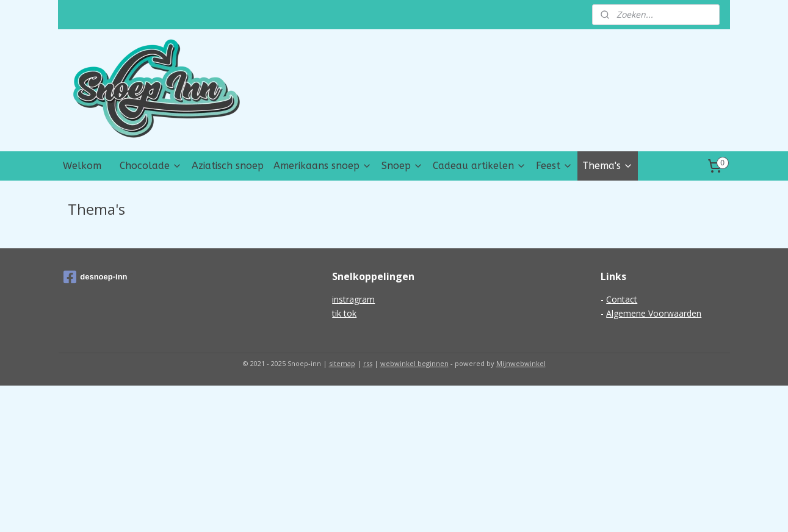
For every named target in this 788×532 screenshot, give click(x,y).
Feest (554, 166)
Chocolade (151, 166)
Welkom (82, 166)
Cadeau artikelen (479, 166)
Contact (622, 299)
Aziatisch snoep (228, 166)
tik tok (344, 313)
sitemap (342, 363)
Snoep (402, 166)
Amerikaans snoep (323, 166)
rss (368, 363)
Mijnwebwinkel (521, 363)
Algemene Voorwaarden (654, 313)
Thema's (608, 166)
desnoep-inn (95, 277)
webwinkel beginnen (414, 363)
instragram (353, 299)
